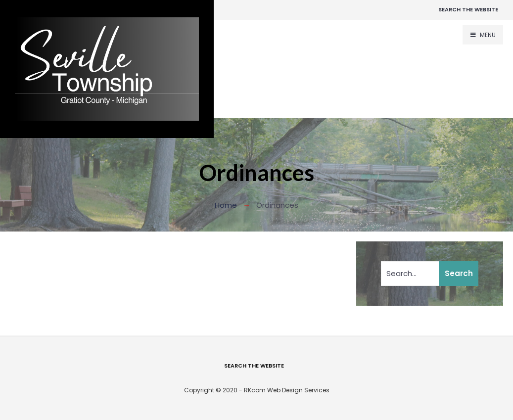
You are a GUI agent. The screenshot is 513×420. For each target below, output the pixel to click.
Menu (483, 35)
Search (459, 273)
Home (226, 205)
